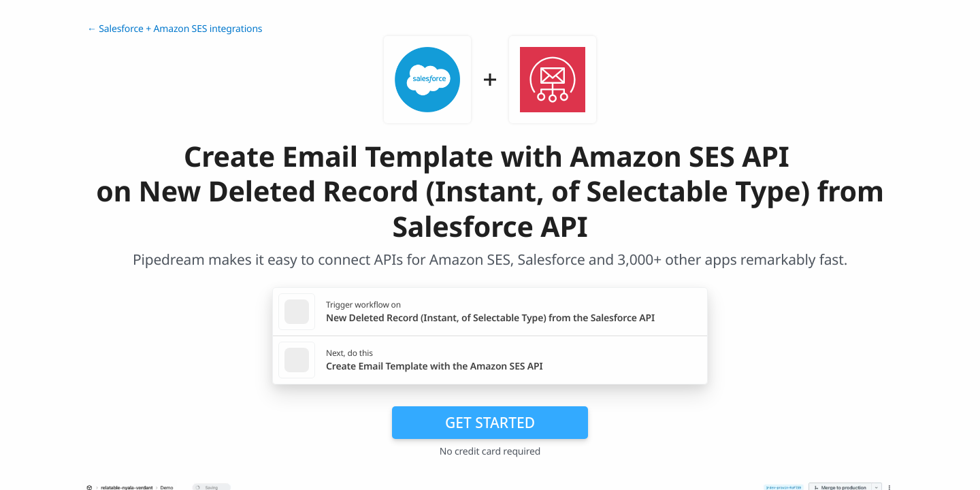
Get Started (490, 423)
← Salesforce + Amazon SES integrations (175, 29)
